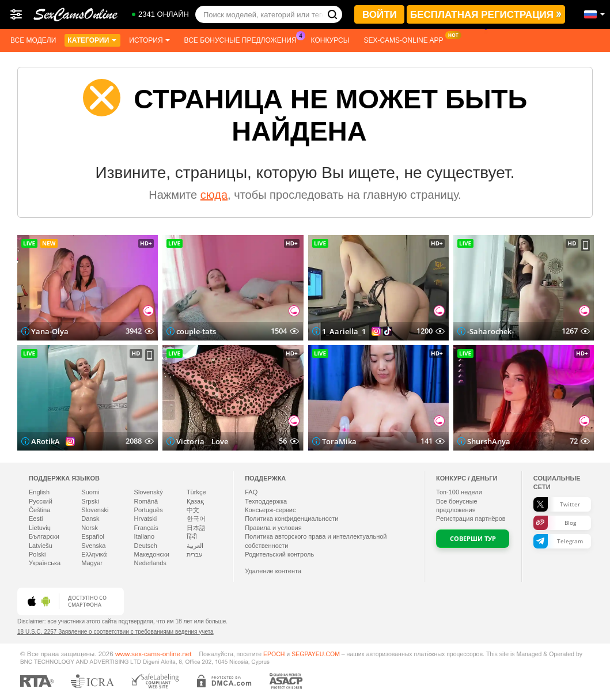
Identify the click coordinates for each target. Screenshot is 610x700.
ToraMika (339, 441)
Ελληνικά (94, 554)
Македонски (152, 554)
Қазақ (195, 501)
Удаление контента (273, 571)
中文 (193, 510)
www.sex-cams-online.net (154, 654)
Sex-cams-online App (406, 39)
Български (44, 536)
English (39, 492)
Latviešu (41, 546)
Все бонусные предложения (243, 39)
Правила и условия (273, 528)
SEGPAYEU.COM (316, 654)
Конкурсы (330, 40)
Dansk (90, 519)
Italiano (144, 536)
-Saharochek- (490, 331)
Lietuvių (40, 528)
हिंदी (192, 536)
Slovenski (95, 510)
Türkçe (196, 492)
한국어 (196, 519)
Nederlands (150, 563)
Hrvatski (146, 519)
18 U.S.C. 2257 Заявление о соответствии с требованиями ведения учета (115, 632)
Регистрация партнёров (471, 519)
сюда (214, 195)
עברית (195, 554)
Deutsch (146, 546)
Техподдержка (266, 501)
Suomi (90, 492)
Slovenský (149, 492)
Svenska (93, 546)
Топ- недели (459, 492)
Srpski (90, 501)
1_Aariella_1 (344, 331)
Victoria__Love (202, 441)
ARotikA (46, 441)
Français (146, 528)
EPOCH (274, 654)
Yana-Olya (50, 331)
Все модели (33, 40)
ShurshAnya (489, 441)
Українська (45, 563)
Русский (41, 501)
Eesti (36, 519)
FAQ (251, 492)
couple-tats (196, 331)
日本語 (196, 528)
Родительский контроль (279, 554)
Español (93, 536)
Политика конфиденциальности (291, 519)
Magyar (92, 563)
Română (146, 501)
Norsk (90, 528)
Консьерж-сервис (270, 510)
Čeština (39, 510)
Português (149, 510)
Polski (37, 554)
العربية (195, 546)
